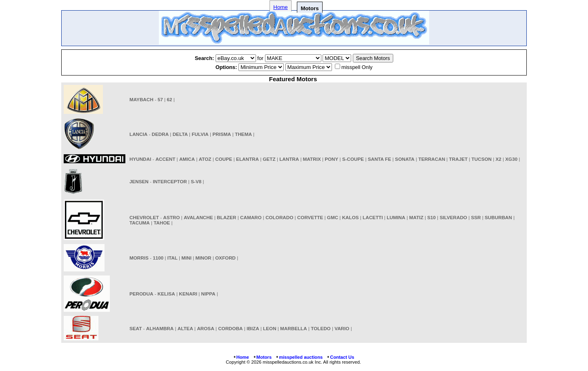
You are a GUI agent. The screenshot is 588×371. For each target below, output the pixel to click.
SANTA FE (380, 159)
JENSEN (139, 181)
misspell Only (357, 67)
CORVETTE (310, 217)
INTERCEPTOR (170, 181)
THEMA (243, 134)
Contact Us (340, 357)
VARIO (342, 328)
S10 (431, 217)
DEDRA (160, 134)
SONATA (405, 159)
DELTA (180, 134)
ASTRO (171, 217)
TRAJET (458, 159)
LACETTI (373, 217)
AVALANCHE (198, 217)
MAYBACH (141, 99)
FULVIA (200, 134)
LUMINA (396, 217)
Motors (262, 357)
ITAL (173, 258)
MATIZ (416, 217)
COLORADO (279, 217)
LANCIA (138, 134)
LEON (269, 328)
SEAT (136, 328)
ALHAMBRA (160, 328)
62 (170, 99)
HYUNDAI (140, 159)
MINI (186, 258)
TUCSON (482, 159)
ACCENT (166, 159)
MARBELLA (294, 328)
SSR (476, 217)
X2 (499, 159)
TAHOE (162, 223)
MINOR (204, 258)
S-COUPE (353, 159)
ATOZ (205, 159)
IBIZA (253, 328)
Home (280, 7)
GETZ (269, 159)
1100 (158, 258)
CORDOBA (230, 328)
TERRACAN (432, 159)
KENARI (188, 294)
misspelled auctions (299, 357)
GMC (333, 217)
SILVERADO (453, 217)
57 (160, 99)
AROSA (205, 328)
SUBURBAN (498, 217)
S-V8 (196, 181)
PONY (331, 159)
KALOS (351, 217)
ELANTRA (247, 159)
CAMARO (251, 217)
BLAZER (226, 217)
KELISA (166, 294)
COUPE (224, 159)
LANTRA (289, 159)
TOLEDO (321, 328)
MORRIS (139, 258)
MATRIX (312, 159)
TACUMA (140, 223)
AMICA (187, 159)
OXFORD (225, 258)
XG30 (511, 159)
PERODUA (141, 294)
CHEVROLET (144, 217)
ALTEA (185, 328)
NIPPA (208, 294)
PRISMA (222, 134)
